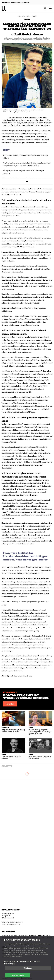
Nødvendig (11, 961)
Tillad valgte (28, 968)
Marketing (11, 964)
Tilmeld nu (10, 704)
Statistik (36, 961)
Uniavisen (6, 2)
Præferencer (24, 961)
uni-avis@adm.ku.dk (14, 924)
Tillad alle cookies (18, 975)
